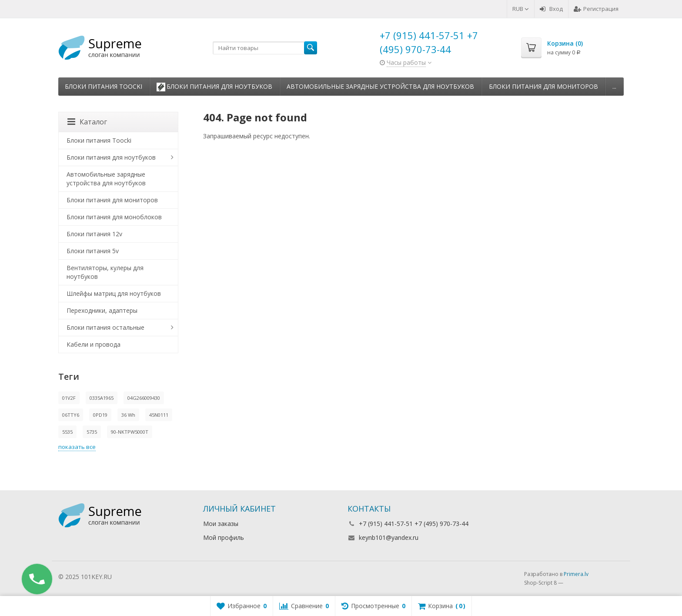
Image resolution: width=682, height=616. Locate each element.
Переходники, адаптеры (102, 310)
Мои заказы (221, 524)
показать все (77, 447)
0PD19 (100, 415)
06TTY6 (71, 415)
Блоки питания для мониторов (543, 86)
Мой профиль (224, 537)
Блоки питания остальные (105, 327)
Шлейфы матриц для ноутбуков (114, 293)
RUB (521, 9)
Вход (551, 9)
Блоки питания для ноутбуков (214, 87)
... (614, 86)
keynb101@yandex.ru (389, 537)
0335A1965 (102, 398)
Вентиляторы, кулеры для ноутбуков (105, 272)
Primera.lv (576, 574)
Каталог (87, 122)
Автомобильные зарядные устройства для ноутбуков (380, 86)
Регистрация (596, 9)
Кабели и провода (94, 344)
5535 (67, 432)
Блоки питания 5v (93, 251)
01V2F (69, 398)
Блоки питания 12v (94, 234)
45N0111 (159, 415)
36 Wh (128, 415)
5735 (92, 432)
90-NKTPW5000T (130, 432)
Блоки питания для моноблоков (114, 217)
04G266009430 (144, 398)
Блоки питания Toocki (104, 86)
